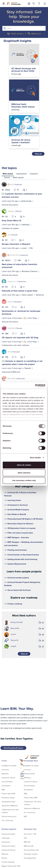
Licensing (5, 770)
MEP (25, 816)
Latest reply (7, 201)
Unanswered (21, 174)
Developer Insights (31, 854)
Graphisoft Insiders (9, 846)
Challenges (6, 838)
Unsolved (34, 174)
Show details (35, 458)
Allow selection (24, 473)
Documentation (7, 782)
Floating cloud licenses (17, 550)
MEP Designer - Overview (18, 537)
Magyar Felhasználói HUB (11, 866)
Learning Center (14, 500)
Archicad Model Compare (18, 510)
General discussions (10, 205)
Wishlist (4, 858)
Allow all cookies (24, 465)
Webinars (5, 854)
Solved (7, 177)
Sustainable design (9, 802)
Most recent (8, 174)
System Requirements (17, 564)
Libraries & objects (8, 778)
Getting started (29, 774)
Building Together (9, 829)
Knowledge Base (31, 761)
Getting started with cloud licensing (22, 559)
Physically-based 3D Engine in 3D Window (25, 519)
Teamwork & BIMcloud (11, 372)
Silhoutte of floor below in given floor (20, 291)
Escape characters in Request (16, 244)
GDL (31, 248)
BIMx (3, 790)
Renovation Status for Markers (20, 524)
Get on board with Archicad (19, 590)
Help (39, 4)
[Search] (24, 28)
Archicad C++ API (30, 834)
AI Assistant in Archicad (17, 505)
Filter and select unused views (20, 533)
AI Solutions (6, 842)
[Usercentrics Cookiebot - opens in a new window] (35, 386)
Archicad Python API (31, 850)
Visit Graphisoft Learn (13, 748)
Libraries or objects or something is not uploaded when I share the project (22, 363)
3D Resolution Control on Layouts (21, 528)
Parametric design (8, 798)
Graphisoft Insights (8, 834)
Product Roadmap (8, 862)
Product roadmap (15, 604)
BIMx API (27, 842)
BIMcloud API (29, 846)
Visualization (6, 786)
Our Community (7, 820)
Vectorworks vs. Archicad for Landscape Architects (21, 313)
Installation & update (10, 228)
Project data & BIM (8, 794)
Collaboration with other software (15, 345)
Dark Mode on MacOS (17, 514)
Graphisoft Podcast (9, 850)
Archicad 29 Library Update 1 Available (21, 141)
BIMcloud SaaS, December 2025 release (23, 106)
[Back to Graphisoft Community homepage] (14, 4)
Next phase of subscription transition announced (19, 266)
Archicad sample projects (18, 578)
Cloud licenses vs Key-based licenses (23, 555)
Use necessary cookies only (24, 480)
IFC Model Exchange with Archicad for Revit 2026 (24, 70)
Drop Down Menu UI (11, 221)
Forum (4, 761)
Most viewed (18, 177)
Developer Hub (30, 829)
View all (38, 154)
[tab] (8, 174)
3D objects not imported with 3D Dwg (20, 338)
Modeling (40, 295)
